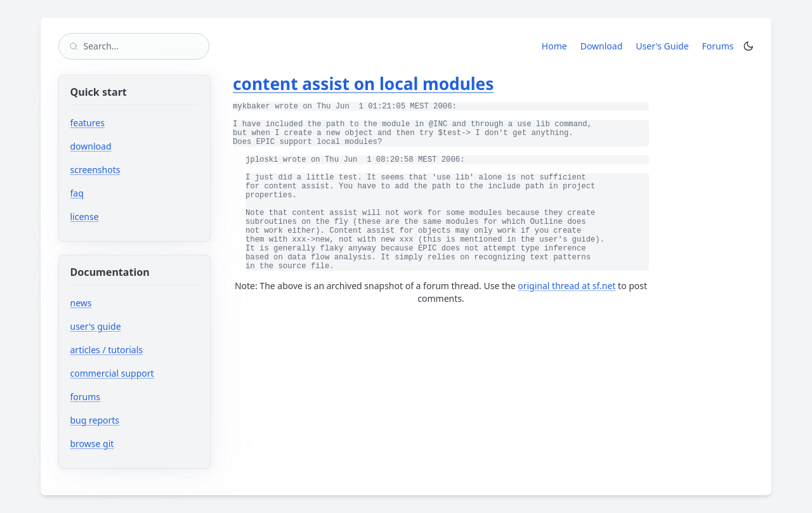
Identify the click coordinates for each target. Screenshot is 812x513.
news (81, 303)
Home (554, 46)
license (85, 217)
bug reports (133, 420)
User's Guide (662, 46)
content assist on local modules (363, 84)
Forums (720, 46)
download (91, 146)
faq (77, 193)
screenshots (95, 170)
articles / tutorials (107, 350)
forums (123, 397)
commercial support (112, 373)
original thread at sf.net (566, 286)
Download (602, 46)
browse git (130, 444)
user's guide (96, 326)
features (88, 123)
